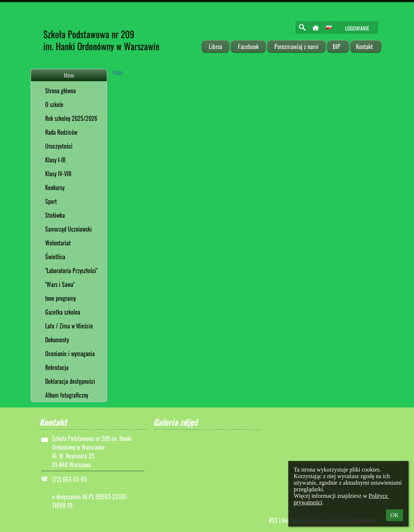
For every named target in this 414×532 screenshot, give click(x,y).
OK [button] (395, 515)
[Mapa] (247, 153)
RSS (273, 520)
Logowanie (357, 28)
